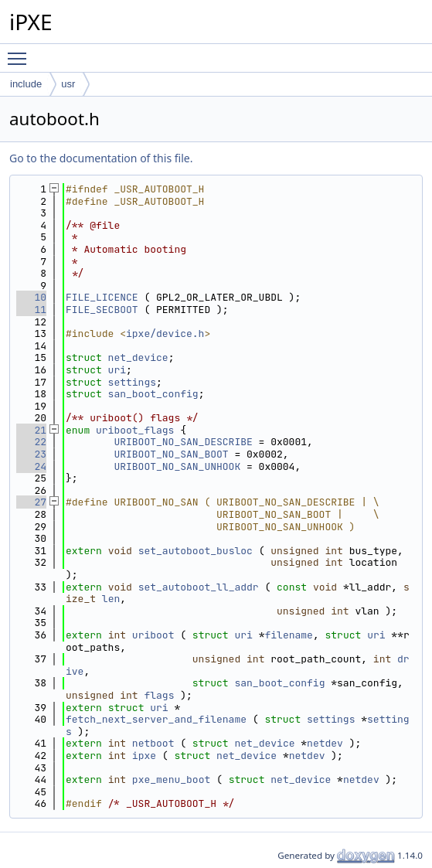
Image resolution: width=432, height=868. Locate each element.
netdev (325, 743)
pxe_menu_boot (171, 779)
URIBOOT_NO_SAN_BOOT (171, 454)
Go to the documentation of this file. (101, 158)
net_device (138, 357)
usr (68, 84)
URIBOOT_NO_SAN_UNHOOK (177, 466)
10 (31, 297)
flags (159, 695)
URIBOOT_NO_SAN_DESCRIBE (183, 442)
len (111, 599)
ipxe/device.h (165, 334)
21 (31, 430)
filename (289, 635)
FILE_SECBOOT (102, 310)
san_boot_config (153, 394)
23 (31, 454)
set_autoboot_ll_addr (199, 587)
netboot (153, 743)
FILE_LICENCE (102, 297)
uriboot (153, 635)
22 (31, 442)
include (26, 84)
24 (31, 466)
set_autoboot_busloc (196, 551)
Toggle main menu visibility (21, 52)
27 (31, 502)
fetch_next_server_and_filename (156, 719)
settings (132, 382)
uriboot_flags (135, 430)
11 (31, 310)
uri (117, 370)
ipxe (144, 756)
